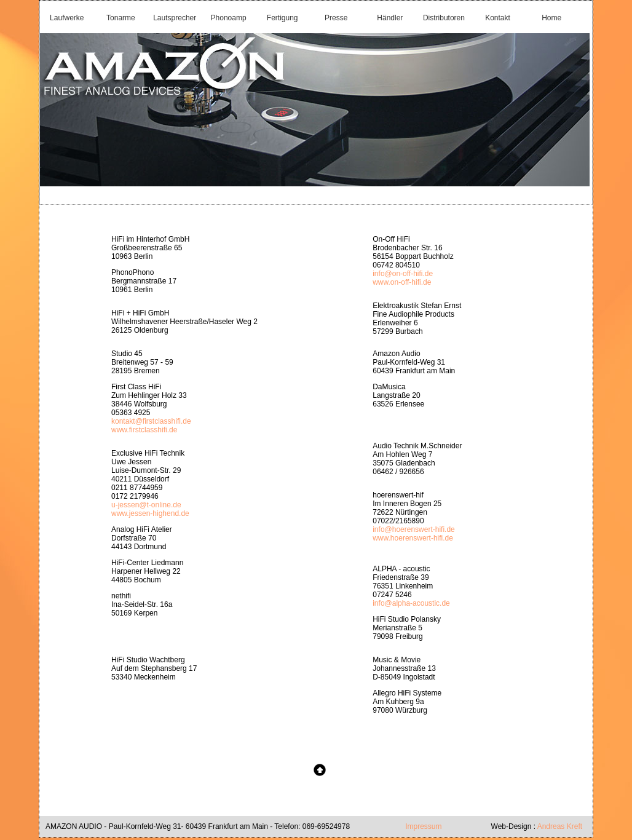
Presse (336, 18)
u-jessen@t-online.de (146, 505)
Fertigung (282, 18)
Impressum (423, 826)
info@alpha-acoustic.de (411, 603)
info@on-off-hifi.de (403, 274)
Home (551, 18)
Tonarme (121, 18)
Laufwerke (67, 18)
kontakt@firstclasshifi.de (151, 421)
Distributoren (444, 18)
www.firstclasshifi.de (144, 430)
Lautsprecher (175, 18)
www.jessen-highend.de (150, 513)
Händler (390, 18)
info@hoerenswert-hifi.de (414, 529)
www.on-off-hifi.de (402, 282)
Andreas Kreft (559, 826)
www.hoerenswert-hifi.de (413, 538)
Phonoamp (229, 18)
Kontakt (498, 18)
